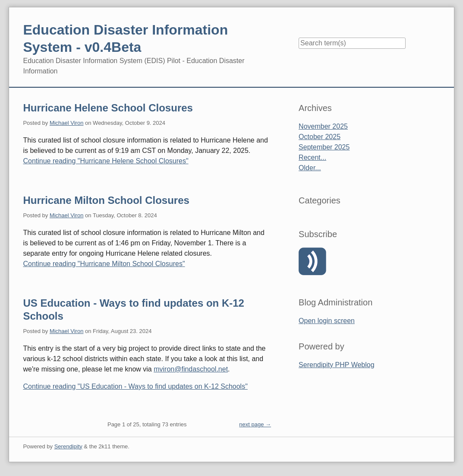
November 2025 (323, 126)
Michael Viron (67, 123)
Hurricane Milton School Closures (106, 200)
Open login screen (327, 321)
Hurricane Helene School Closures (108, 108)
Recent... (312, 157)
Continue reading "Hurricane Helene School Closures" (106, 161)
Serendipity (68, 446)
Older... (310, 168)
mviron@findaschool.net (191, 369)
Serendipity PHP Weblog (337, 365)
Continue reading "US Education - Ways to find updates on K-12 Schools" (135, 386)
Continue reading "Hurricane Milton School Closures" (104, 264)
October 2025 (320, 137)
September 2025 (324, 147)
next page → (255, 424)
